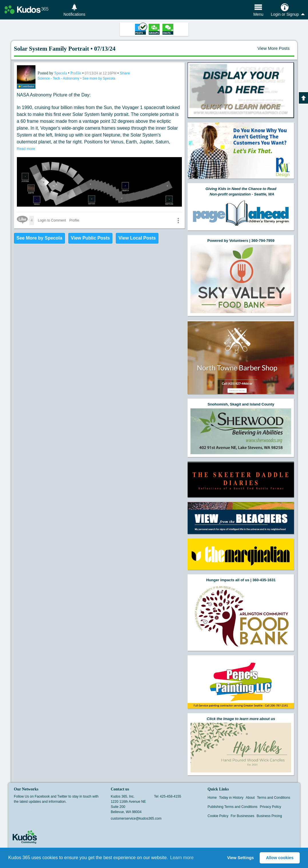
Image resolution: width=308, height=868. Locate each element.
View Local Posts (137, 238)
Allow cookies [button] (280, 858)
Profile (76, 73)
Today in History (231, 798)
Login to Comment (52, 220)
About (250, 798)
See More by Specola (39, 238)
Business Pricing (269, 816)
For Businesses (243, 816)
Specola (61, 73)
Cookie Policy (218, 816)
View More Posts (273, 48)
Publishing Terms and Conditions (233, 807)
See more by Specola (99, 78)
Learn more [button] (182, 858)
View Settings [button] (240, 858)
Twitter (28, 810)
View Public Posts (91, 238)
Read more (26, 149)
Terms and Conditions (274, 798)
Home (212, 798)
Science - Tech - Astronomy (59, 78)
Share (125, 73)
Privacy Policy (270, 807)
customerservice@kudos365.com (136, 818)
